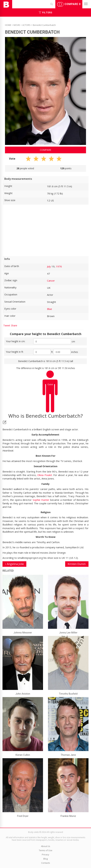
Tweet (7, 325)
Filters (46, 12)
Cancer (51, 281)
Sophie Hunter (41, 500)
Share (14, 325)
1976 (59, 266)
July (49, 266)
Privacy (45, 855)
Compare (69, 4)
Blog (45, 859)
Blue (49, 309)
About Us (46, 846)
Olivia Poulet (45, 475)
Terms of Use (46, 850)
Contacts (46, 863)
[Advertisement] (45, 230)
